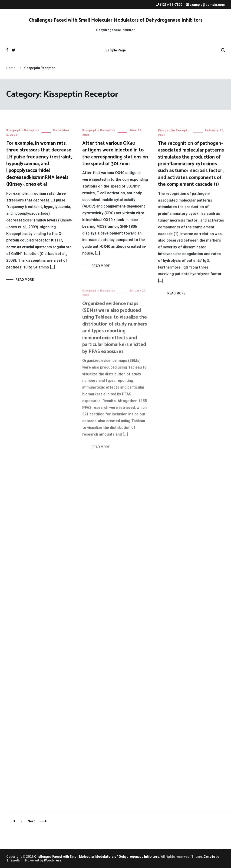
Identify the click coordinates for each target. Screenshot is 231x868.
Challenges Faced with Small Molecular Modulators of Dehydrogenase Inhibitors (116, 20)
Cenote (209, 857)
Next (31, 821)
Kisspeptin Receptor (23, 130)
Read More (25, 280)
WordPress (53, 860)
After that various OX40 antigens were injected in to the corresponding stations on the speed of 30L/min (115, 154)
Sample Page (116, 50)
